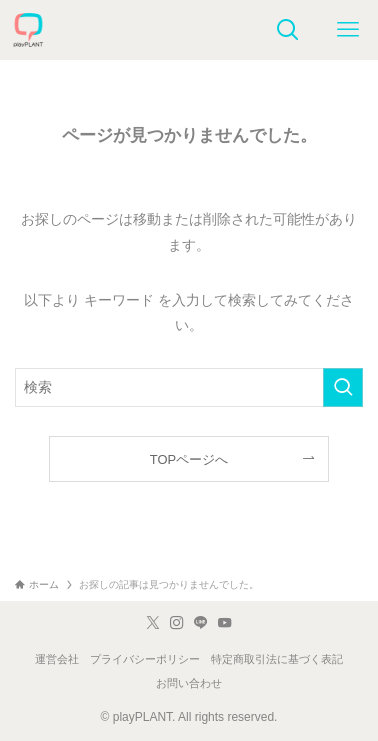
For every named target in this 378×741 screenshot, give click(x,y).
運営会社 (57, 659)
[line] (201, 623)
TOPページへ (189, 459)
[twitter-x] (153, 623)
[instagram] (177, 623)
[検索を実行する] (343, 387)
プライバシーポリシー (145, 659)
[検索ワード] (189, 387)
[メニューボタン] (348, 30)
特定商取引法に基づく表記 (277, 659)
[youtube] (225, 623)
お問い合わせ (189, 683)
